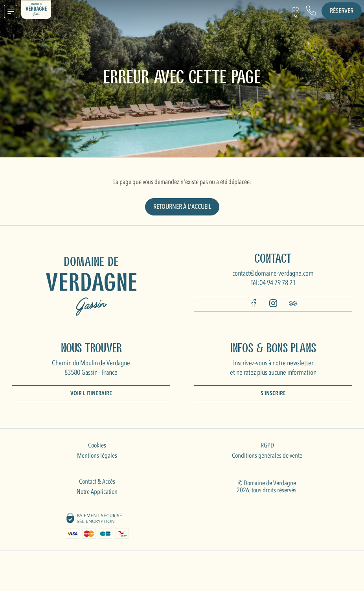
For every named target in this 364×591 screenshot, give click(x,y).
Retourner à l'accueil (182, 207)
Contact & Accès (97, 481)
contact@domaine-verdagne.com (273, 273)
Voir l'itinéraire (91, 393)
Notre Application (97, 492)
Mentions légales (97, 456)
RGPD (267, 445)
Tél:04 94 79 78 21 (273, 283)
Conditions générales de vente (267, 456)
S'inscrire (273, 393)
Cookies (97, 445)
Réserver (342, 11)
